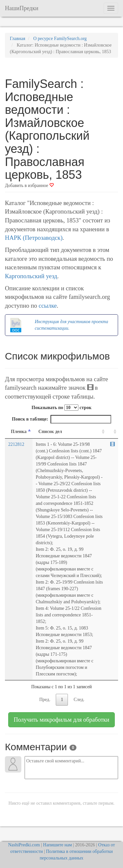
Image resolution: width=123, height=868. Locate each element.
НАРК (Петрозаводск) (34, 238)
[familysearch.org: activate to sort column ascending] (112, 432)
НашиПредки (22, 8)
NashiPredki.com (24, 845)
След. (79, 700)
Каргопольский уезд (31, 276)
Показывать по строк (61, 408)
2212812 (16, 444)
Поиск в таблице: (61, 419)
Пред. (45, 700)
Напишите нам (57, 845)
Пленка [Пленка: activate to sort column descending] (19, 432)
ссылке (48, 306)
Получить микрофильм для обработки (61, 720)
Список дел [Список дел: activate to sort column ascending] (50, 432)
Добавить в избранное (29, 186)
